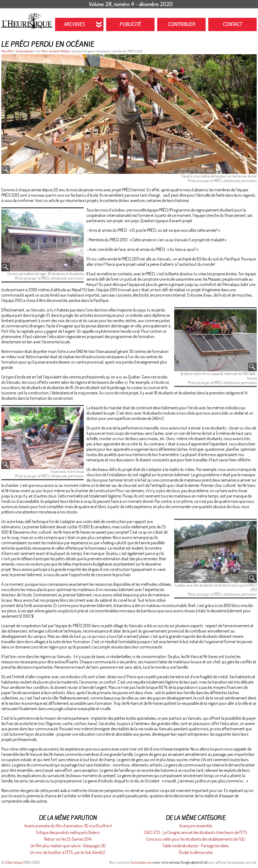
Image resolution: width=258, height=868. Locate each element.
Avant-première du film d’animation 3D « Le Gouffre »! (68, 826)
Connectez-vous (142, 862)
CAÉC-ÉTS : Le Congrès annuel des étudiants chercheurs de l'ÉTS (195, 832)
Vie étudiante (24, 51)
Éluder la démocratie (196, 852)
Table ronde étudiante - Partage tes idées (195, 846)
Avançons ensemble (196, 826)
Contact (232, 24)
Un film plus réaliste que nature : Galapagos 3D (68, 846)
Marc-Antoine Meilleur (56, 51)
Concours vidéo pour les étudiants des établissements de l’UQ (195, 839)
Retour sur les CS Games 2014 (68, 839)
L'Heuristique (14, 862)
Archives (74, 24)
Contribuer (182, 24)
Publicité (130, 24)
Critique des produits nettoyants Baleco (68, 832)
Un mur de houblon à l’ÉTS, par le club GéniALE (68, 852)
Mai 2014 (7, 51)
